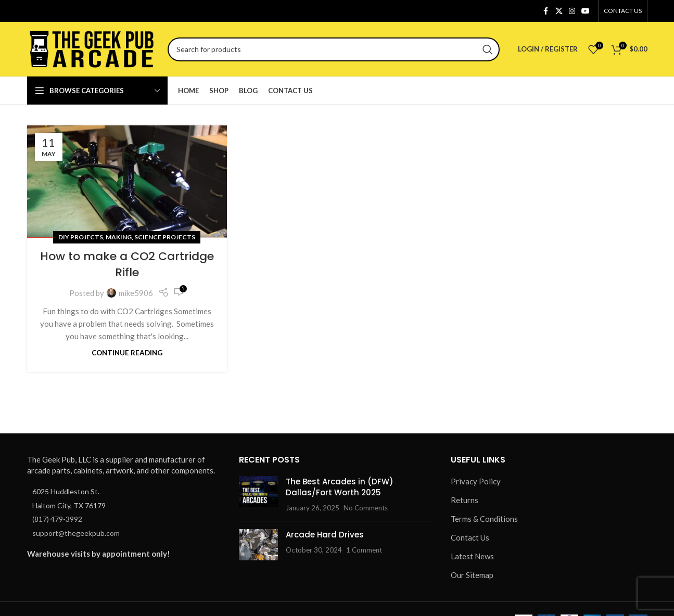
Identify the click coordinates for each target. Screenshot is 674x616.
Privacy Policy (476, 481)
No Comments (366, 508)
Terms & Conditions (484, 519)
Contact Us (470, 537)
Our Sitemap (472, 575)
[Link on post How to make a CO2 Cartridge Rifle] (127, 182)
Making (119, 237)
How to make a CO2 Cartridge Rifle (127, 264)
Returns (465, 500)
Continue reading (127, 353)
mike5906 (136, 293)
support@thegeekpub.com (76, 533)
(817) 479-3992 (57, 519)
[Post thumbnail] (258, 495)
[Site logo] (92, 48)
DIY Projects (81, 237)
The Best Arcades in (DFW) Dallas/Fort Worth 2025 (340, 487)
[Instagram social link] (572, 11)
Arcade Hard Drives (325, 535)
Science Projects (165, 237)
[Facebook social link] (546, 11)
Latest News (472, 556)
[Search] (334, 49)
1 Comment (364, 550)
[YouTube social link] (586, 11)
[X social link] (559, 11)
